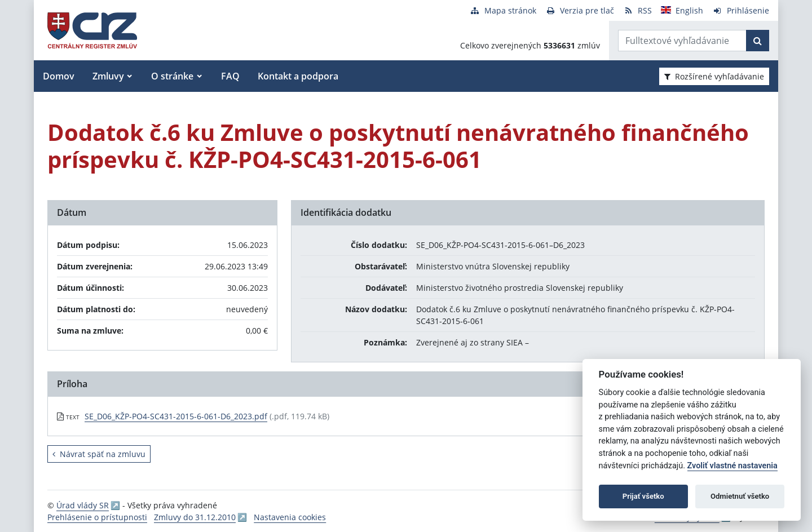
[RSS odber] (637, 10)
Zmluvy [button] (108, 76)
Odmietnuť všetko (740, 496)
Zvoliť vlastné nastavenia (732, 466)
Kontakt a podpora (298, 76)
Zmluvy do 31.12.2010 (195, 517)
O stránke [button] (172, 76)
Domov (59, 76)
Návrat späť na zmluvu (99, 454)
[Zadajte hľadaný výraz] (682, 41)
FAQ (230, 76)
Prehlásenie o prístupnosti (97, 517)
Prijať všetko (643, 496)
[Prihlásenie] (741, 10)
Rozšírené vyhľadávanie (714, 76)
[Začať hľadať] (758, 41)
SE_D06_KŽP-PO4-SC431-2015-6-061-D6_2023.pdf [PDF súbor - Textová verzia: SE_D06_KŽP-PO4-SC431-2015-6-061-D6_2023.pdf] (176, 416)
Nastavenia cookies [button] (290, 517)
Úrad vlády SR (83, 505)
